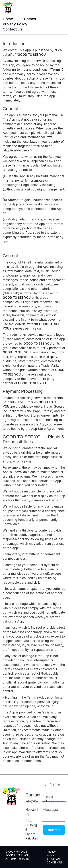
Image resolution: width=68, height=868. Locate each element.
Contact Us (12, 29)
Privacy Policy (15, 24)
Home (8, 19)
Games (30, 19)
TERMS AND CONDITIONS (55, 861)
